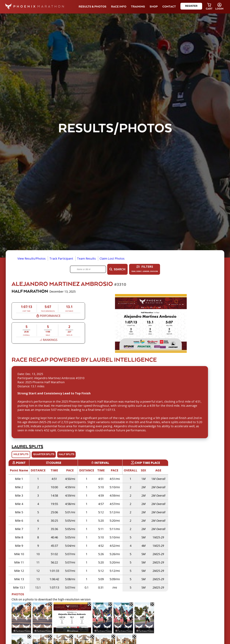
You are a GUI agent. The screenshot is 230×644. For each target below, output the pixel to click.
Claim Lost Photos (112, 258)
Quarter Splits (44, 454)
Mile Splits (21, 454)
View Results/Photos (32, 258)
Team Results (86, 258)
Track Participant (61, 258)
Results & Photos (92, 7)
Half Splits (66, 454)
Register (191, 6)
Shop (154, 7)
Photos (18, 594)
